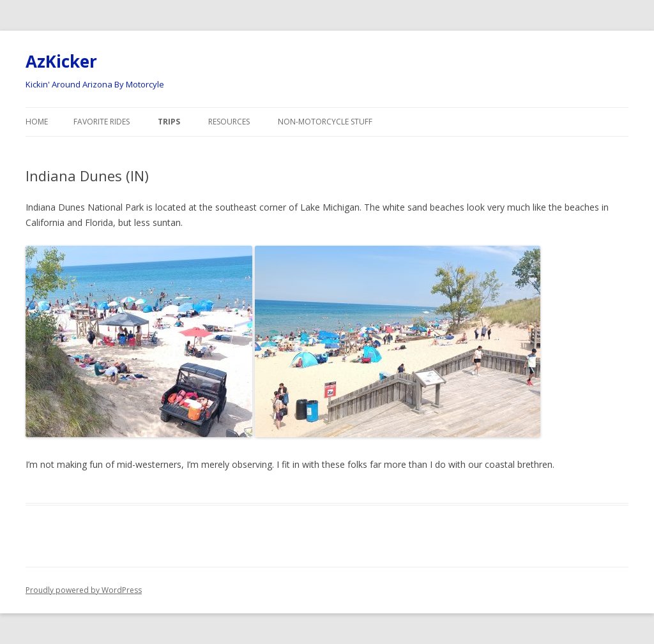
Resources (229, 122)
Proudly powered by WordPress (84, 590)
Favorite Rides (102, 122)
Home (37, 122)
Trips (169, 122)
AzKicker (61, 61)
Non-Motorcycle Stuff (325, 122)
